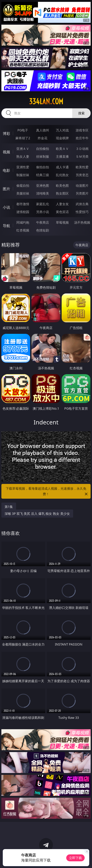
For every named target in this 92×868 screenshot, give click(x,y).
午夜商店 (43, 222)
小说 (6, 207)
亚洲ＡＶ (23, 149)
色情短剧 (43, 230)
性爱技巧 (82, 212)
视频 (6, 152)
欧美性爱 (82, 167)
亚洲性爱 (23, 167)
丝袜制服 (43, 156)
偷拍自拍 (43, 167)
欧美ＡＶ (62, 149)
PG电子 (23, 130)
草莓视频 (62, 222)
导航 (6, 226)
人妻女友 (62, 204)
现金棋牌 (62, 138)
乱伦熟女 (62, 175)
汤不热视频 (82, 222)
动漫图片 (82, 185)
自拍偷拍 (43, 149)
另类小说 (43, 212)
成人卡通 (62, 167)
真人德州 (43, 130)
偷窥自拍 (23, 185)
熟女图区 (62, 193)
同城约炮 (23, 222)
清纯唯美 (43, 193)
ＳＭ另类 (82, 156)
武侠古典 (82, 204)
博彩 (6, 133)
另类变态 (82, 175)
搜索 (81, 113)
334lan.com (46, 101)
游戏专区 (82, 130)
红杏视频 (23, 230)
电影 (6, 170)
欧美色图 (62, 185)
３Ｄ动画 (82, 149)
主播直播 (62, 156)
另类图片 (82, 193)
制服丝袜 (23, 175)
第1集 (9, 507)
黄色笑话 (62, 212)
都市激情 (23, 204)
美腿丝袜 (23, 193)
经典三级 (43, 175)
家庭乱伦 (43, 204)
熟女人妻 (23, 156)
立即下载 (75, 858)
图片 (6, 189)
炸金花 (43, 138)
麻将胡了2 (23, 138)
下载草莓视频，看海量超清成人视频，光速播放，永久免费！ (47, 492)
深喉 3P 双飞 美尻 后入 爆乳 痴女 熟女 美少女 (37, 514)
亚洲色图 (43, 185)
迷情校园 (23, 212)
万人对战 (62, 130)
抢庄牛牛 (82, 138)
